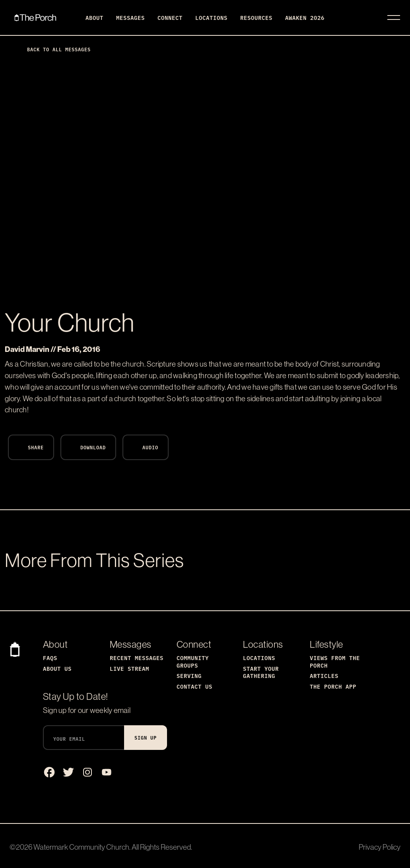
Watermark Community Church (81, 847)
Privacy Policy (380, 847)
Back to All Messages (52, 49)
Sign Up (146, 737)
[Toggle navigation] (394, 17)
